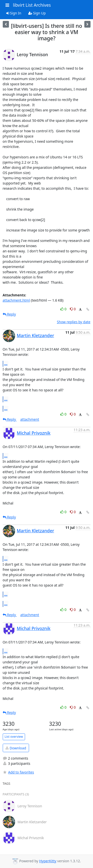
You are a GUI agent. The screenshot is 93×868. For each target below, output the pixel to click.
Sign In (14, 13)
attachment (30, 419)
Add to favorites (18, 772)
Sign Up (37, 13)
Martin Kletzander (36, 335)
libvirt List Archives (32, 5)
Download (16, 748)
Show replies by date (74, 322)
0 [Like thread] (64, 309)
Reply (9, 314)
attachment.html (16, 300)
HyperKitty (48, 861)
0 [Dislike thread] (73, 309)
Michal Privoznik (34, 433)
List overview (14, 737)
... (6, 364)
